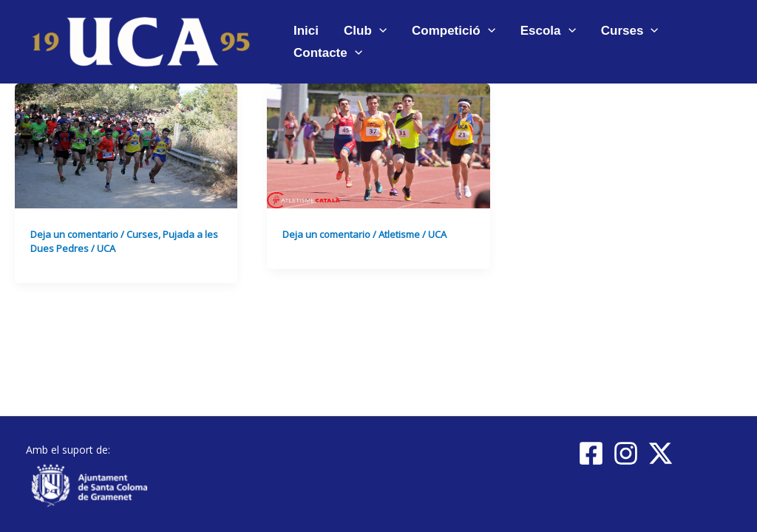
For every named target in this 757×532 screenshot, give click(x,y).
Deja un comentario (74, 234)
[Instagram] (626, 453)
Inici (306, 31)
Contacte (328, 53)
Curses (630, 31)
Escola (548, 31)
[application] (379, 31)
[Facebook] (591, 453)
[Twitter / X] (661, 453)
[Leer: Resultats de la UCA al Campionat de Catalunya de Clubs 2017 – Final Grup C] (378, 144)
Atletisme (399, 234)
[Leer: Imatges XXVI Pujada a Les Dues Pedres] (126, 144)
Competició (454, 31)
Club (365, 31)
